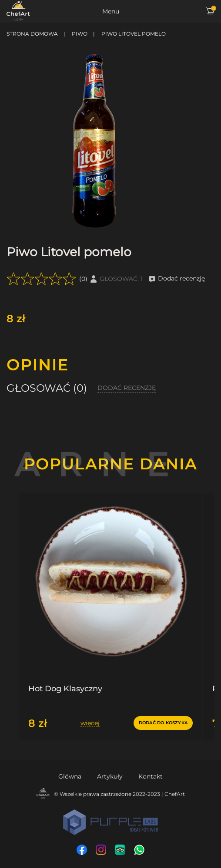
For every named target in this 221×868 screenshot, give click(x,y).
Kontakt (151, 776)
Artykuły (110, 776)
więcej (90, 723)
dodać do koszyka (163, 723)
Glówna (70, 776)
